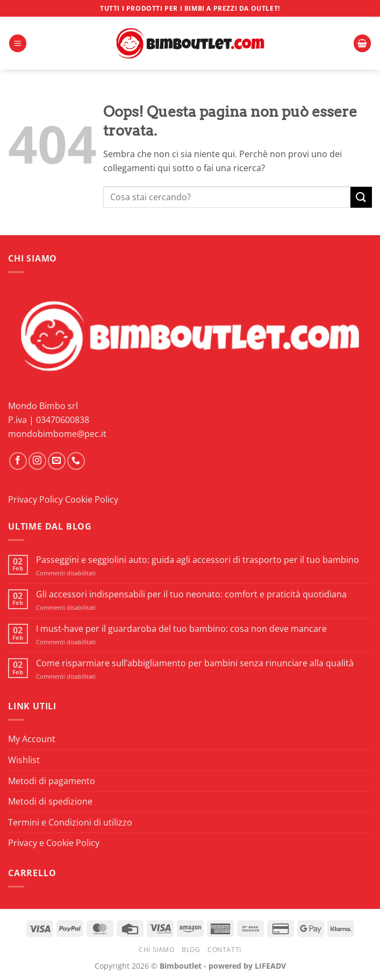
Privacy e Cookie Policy (54, 843)
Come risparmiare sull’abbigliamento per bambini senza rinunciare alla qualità (195, 663)
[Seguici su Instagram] (37, 461)
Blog (191, 950)
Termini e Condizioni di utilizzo (70, 822)
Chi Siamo (157, 950)
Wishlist (24, 760)
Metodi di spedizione (50, 801)
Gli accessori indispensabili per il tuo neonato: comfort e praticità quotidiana (191, 594)
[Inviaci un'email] (57, 461)
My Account (32, 739)
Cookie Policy (92, 499)
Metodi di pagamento (52, 781)
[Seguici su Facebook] (18, 461)
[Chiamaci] (76, 461)
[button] (18, 43)
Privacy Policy (35, 499)
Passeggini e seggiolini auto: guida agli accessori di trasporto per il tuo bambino (198, 560)
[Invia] (361, 197)
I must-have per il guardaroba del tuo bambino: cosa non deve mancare (181, 629)
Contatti (224, 950)
